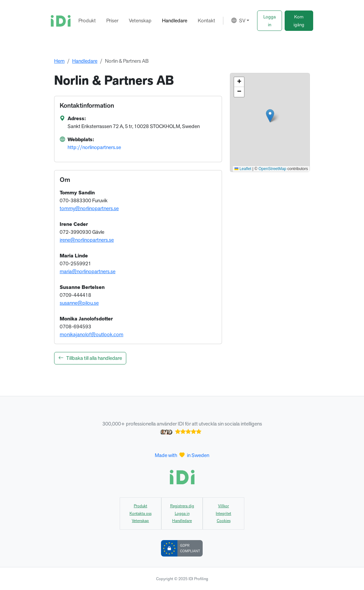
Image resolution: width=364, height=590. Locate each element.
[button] (270, 21)
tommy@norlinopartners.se (89, 208)
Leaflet (243, 169)
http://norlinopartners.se (94, 147)
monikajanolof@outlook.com (91, 334)
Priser (112, 21)
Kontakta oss (141, 514)
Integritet (223, 514)
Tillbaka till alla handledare (90, 358)
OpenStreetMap (272, 169)
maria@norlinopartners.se (88, 271)
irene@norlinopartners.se (87, 240)
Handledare (175, 21)
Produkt (87, 21)
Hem (59, 61)
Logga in (182, 514)
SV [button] (238, 21)
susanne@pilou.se (79, 303)
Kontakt (206, 21)
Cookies (224, 521)
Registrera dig (182, 506)
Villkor (223, 506)
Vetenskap (140, 21)
